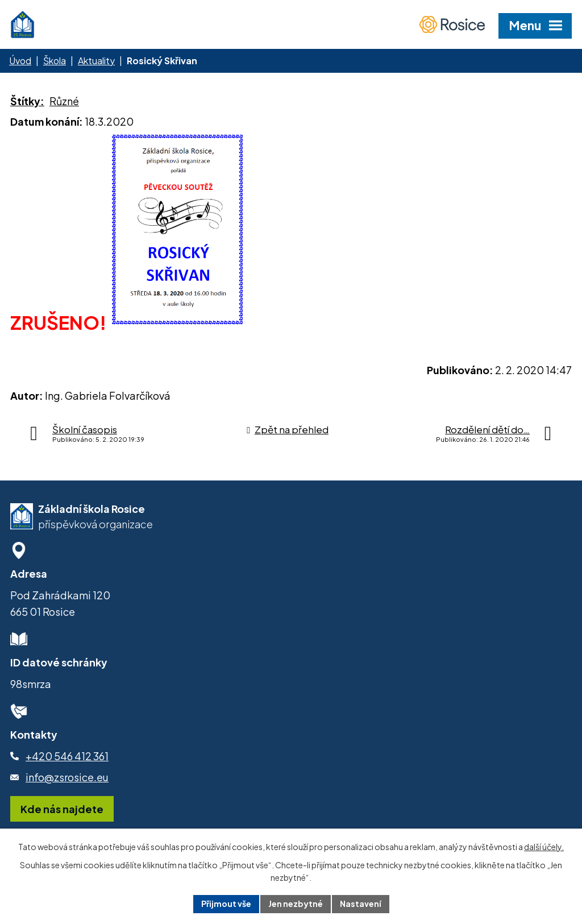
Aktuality (96, 61)
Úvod (20, 61)
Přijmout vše (226, 904)
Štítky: (27, 101)
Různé (64, 101)
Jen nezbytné (296, 904)
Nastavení (361, 904)
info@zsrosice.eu (67, 777)
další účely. (544, 847)
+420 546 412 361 (67, 756)
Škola (55, 61)
